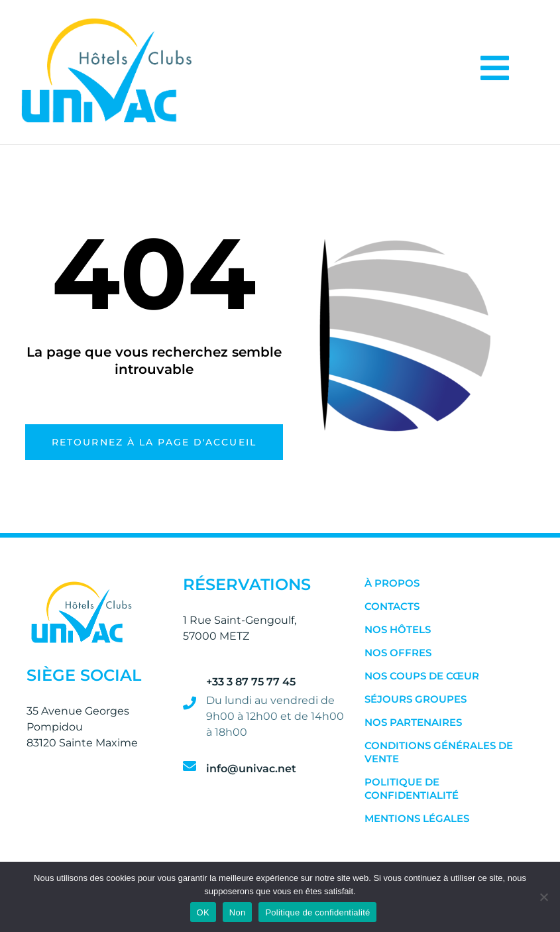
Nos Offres (398, 653)
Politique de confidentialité (412, 788)
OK (203, 912)
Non (238, 912)
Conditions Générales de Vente (439, 752)
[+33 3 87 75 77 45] (190, 703)
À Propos (392, 583)
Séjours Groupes (416, 699)
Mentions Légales (417, 818)
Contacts (392, 606)
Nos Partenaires (413, 722)
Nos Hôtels (398, 629)
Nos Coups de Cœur (422, 676)
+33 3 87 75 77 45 (251, 682)
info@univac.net (251, 769)
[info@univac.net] (190, 766)
